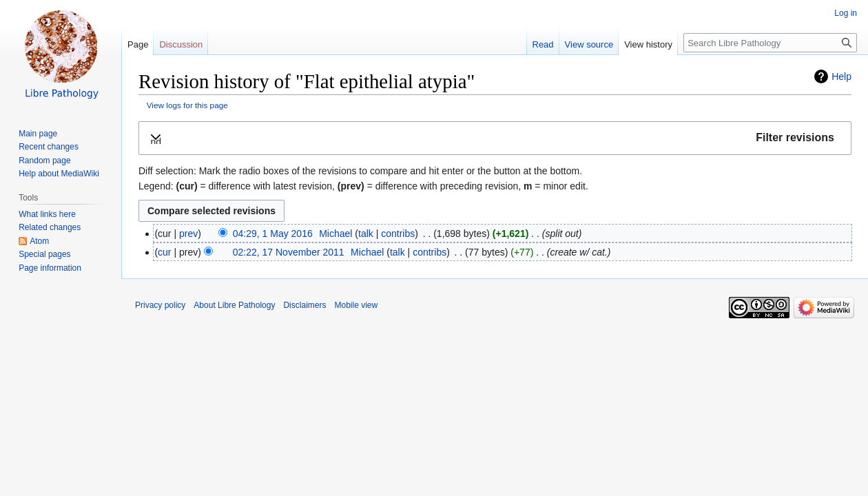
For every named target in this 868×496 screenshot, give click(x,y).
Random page (44, 161)
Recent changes (49, 147)
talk (366, 234)
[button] (495, 138)
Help (841, 76)
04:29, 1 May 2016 (273, 234)
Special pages (44, 254)
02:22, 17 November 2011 (289, 252)
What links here (47, 214)
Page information (50, 268)
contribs (398, 234)
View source (589, 44)
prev (188, 234)
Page (138, 44)
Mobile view (356, 305)
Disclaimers (304, 305)
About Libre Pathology (234, 305)
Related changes (50, 227)
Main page (38, 134)
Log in (846, 13)
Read (543, 44)
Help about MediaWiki (59, 174)
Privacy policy (160, 305)
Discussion (181, 44)
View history (648, 44)
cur (164, 252)
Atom (39, 241)
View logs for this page (187, 105)
